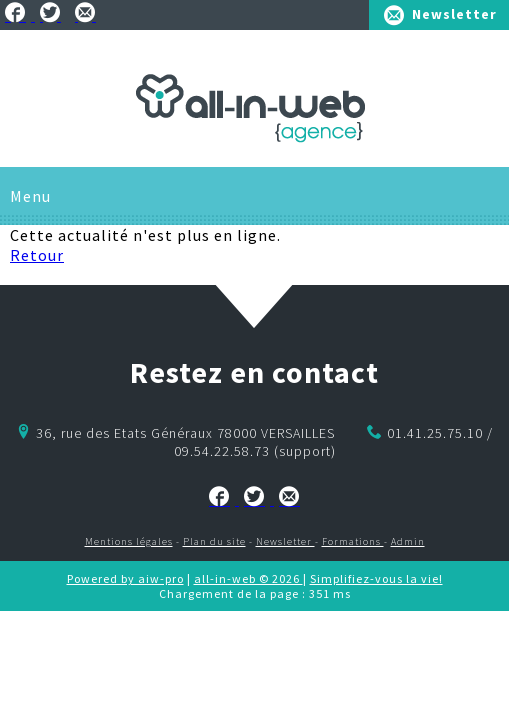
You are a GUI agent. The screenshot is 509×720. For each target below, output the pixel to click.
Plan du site (214, 541)
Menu (30, 196)
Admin (408, 541)
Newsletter (454, 14)
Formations (353, 541)
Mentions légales (129, 541)
